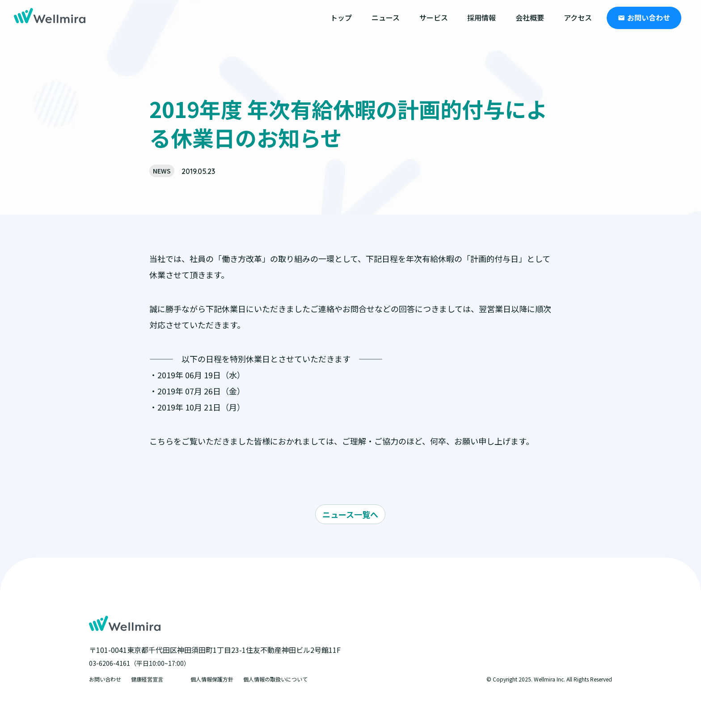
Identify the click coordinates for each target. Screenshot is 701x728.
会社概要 (530, 17)
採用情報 (481, 17)
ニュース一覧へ (350, 514)
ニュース (386, 17)
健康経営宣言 (147, 679)
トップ (341, 17)
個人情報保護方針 (212, 679)
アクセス (578, 17)
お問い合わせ (649, 17)
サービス (434, 17)
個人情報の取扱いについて (275, 679)
